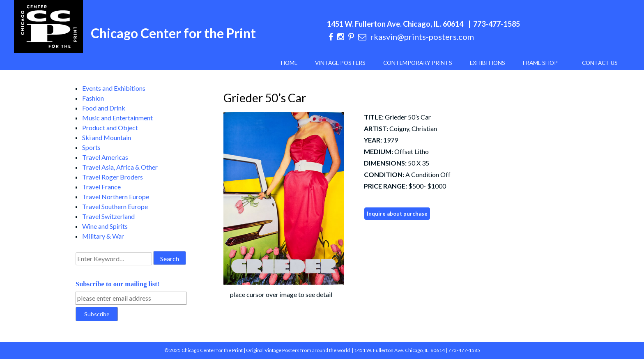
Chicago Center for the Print (173, 33)
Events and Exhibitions (114, 88)
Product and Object (110, 128)
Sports (91, 147)
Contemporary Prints (418, 63)
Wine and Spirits (105, 226)
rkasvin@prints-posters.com (422, 37)
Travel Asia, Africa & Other (120, 167)
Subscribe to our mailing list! (117, 284)
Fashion (93, 98)
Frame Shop (540, 63)
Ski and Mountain (107, 137)
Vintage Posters (340, 63)
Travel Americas (105, 157)
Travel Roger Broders (113, 177)
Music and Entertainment (117, 118)
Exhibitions (488, 63)
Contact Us (600, 63)
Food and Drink (104, 108)
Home (289, 63)
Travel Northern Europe (116, 197)
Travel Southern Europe (115, 206)
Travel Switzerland (108, 216)
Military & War (103, 236)
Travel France (101, 187)
